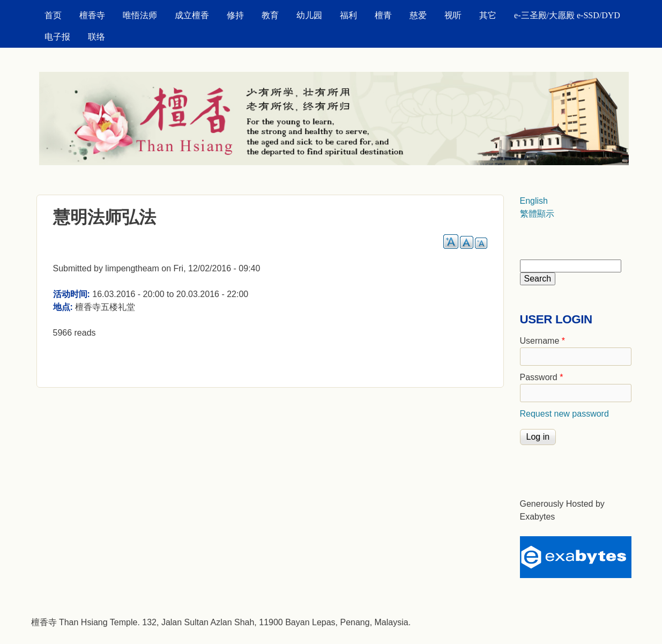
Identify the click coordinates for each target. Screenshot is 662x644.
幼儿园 (309, 15)
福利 (348, 15)
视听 (453, 15)
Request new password (564, 414)
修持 (235, 15)
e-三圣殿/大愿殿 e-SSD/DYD (567, 15)
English (534, 201)
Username (542, 341)
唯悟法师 (140, 15)
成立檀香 (192, 15)
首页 (53, 15)
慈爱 (418, 15)
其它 (488, 15)
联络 (96, 37)
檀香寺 (92, 15)
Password (542, 377)
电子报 (57, 37)
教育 (270, 15)
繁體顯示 (537, 214)
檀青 (383, 15)
